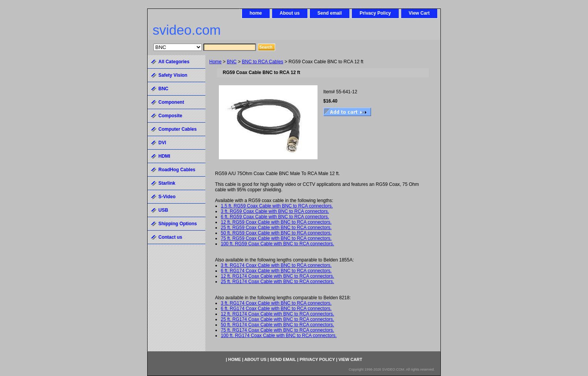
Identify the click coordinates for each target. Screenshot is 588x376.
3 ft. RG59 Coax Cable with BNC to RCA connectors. (275, 211)
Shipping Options (178, 224)
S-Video (167, 197)
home (256, 13)
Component (171, 102)
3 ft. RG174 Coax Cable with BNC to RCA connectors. (276, 265)
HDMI (164, 156)
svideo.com (187, 30)
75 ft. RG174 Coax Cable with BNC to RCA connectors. (277, 330)
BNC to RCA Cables (263, 62)
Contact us (170, 237)
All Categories (174, 62)
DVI (162, 143)
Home (215, 62)
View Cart (419, 13)
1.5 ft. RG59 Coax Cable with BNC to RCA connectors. (277, 206)
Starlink (167, 183)
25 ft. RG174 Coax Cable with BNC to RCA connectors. (277, 282)
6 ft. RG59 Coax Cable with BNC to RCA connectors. (275, 217)
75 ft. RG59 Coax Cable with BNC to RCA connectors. (276, 238)
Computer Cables (177, 129)
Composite (170, 116)
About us (290, 13)
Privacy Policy (375, 13)
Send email (330, 13)
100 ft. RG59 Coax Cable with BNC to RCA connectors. (277, 244)
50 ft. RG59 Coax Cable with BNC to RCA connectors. (276, 233)
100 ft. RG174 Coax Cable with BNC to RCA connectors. (279, 336)
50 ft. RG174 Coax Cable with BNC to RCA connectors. (277, 325)
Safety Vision (173, 75)
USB (163, 210)
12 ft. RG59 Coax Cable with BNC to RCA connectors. (276, 222)
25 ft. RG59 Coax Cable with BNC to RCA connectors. (276, 228)
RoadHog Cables (177, 170)
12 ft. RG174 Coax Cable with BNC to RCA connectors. (277, 276)
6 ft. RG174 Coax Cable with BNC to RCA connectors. (276, 271)
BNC (232, 62)
